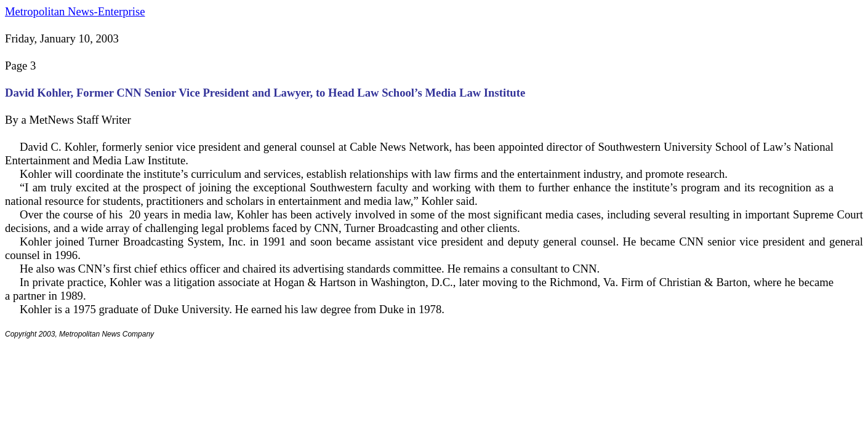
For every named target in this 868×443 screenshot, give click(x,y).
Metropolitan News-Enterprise (75, 11)
